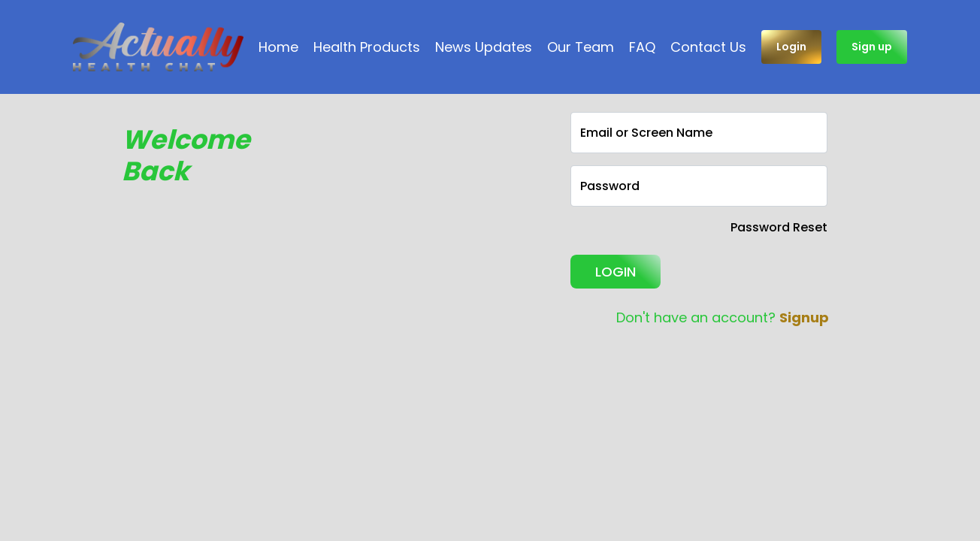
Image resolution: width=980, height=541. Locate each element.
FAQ (642, 47)
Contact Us (708, 47)
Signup (804, 317)
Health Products (367, 47)
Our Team (581, 47)
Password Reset (779, 227)
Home (278, 47)
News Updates (484, 47)
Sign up (872, 47)
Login (791, 47)
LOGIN (616, 272)
